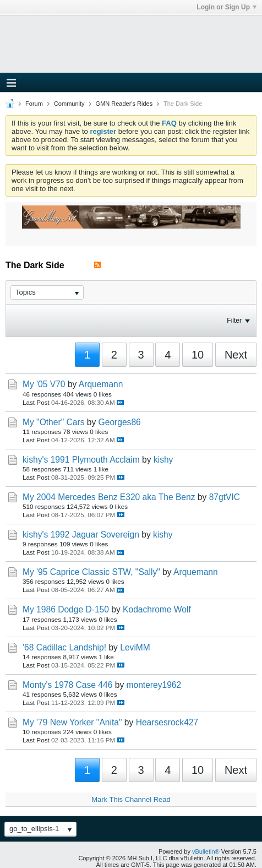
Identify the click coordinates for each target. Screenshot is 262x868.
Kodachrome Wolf (157, 609)
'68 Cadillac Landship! (64, 647)
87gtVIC (225, 497)
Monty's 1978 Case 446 (67, 685)
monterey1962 (154, 685)
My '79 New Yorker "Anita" (72, 722)
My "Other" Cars (53, 422)
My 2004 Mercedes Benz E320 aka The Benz (109, 497)
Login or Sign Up (226, 7)
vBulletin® (206, 851)
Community (69, 104)
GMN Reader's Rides (124, 104)
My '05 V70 (44, 384)
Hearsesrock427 (167, 722)
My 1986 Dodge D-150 (66, 609)
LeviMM (135, 647)
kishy (163, 460)
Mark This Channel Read (131, 799)
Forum (34, 104)
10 (198, 355)
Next (236, 355)
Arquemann (101, 384)
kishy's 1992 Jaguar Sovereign (81, 535)
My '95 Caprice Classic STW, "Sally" (91, 572)
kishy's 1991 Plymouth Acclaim (81, 460)
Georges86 (120, 422)
